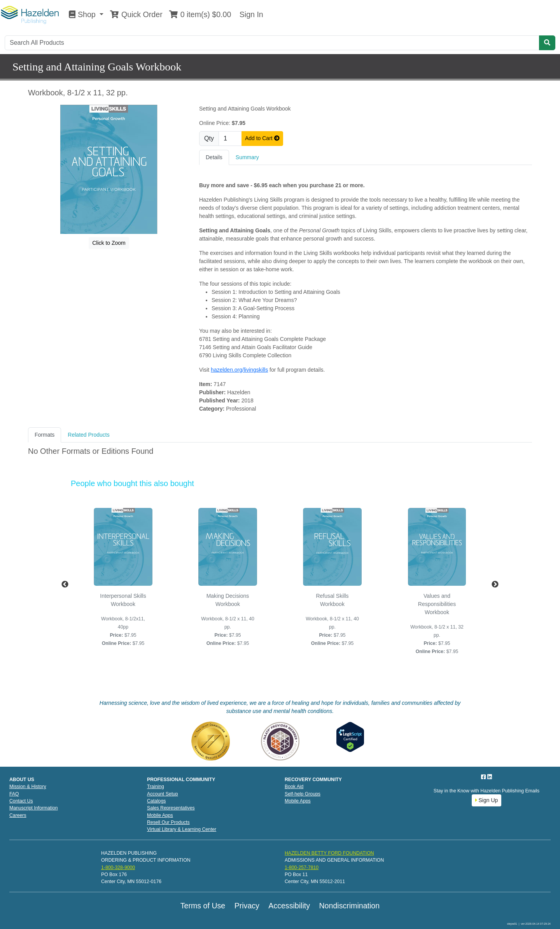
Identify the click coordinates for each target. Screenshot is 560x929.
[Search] (272, 43)
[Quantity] (230, 139)
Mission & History (28, 787)
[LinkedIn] (490, 777)
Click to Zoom (109, 243)
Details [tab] (214, 157)
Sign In (250, 14)
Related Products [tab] (88, 435)
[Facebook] (484, 777)
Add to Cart (262, 138)
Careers (18, 815)
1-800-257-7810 (302, 868)
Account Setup (163, 794)
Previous (65, 585)
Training (156, 787)
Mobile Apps (160, 815)
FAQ (14, 794)
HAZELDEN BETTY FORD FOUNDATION (329, 853)
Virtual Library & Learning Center (182, 829)
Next (495, 585)
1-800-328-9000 (118, 868)
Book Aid (294, 787)
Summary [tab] (247, 157)
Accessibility (289, 906)
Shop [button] (83, 14)
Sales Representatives (171, 808)
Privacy (247, 906)
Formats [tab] (45, 435)
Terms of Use (203, 906)
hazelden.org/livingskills (239, 370)
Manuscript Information (34, 808)
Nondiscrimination (349, 906)
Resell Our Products (168, 822)
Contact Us (21, 801)
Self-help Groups (303, 794)
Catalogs (156, 801)
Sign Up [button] (487, 800)
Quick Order (136, 14)
